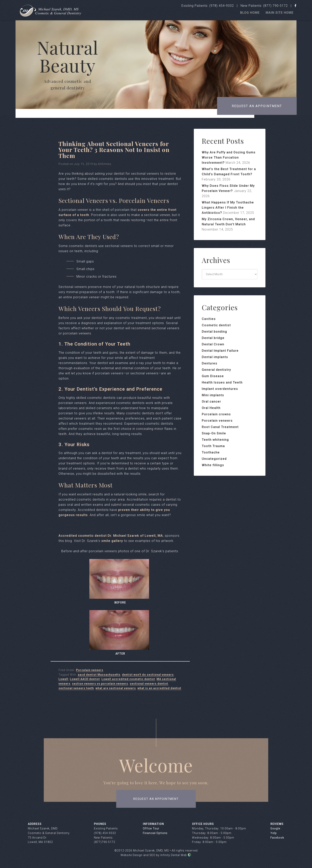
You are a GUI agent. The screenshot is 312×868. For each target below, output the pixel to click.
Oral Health (211, 408)
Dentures (210, 363)
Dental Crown (213, 344)
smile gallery (112, 541)
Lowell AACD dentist (85, 679)
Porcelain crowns (216, 414)
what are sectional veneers (116, 688)
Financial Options (155, 833)
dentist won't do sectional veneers (148, 675)
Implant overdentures (220, 389)
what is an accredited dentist (159, 688)
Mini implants (213, 395)
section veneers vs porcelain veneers (100, 684)
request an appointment (156, 799)
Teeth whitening (215, 440)
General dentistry (216, 370)
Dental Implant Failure (220, 351)
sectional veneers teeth (76, 688)
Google (275, 828)
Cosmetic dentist (216, 325)
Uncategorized (214, 459)
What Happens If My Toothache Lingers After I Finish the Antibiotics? (228, 208)
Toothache (211, 452)
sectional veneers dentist (149, 684)
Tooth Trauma (213, 446)
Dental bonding (214, 332)
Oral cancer (211, 402)
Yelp (274, 833)
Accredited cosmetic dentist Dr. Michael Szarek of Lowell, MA (111, 536)
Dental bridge (213, 338)
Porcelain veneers (90, 670)
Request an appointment (257, 106)
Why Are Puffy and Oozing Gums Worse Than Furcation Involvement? (229, 157)
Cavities (209, 319)
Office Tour (151, 828)
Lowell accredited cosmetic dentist (128, 679)
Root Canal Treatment (220, 427)
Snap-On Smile (214, 433)
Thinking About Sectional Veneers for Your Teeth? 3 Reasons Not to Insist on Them (114, 150)
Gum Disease (213, 376)
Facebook (277, 838)
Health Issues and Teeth (222, 382)
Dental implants (215, 357)
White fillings (213, 465)
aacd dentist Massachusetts (99, 675)
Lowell (63, 679)
